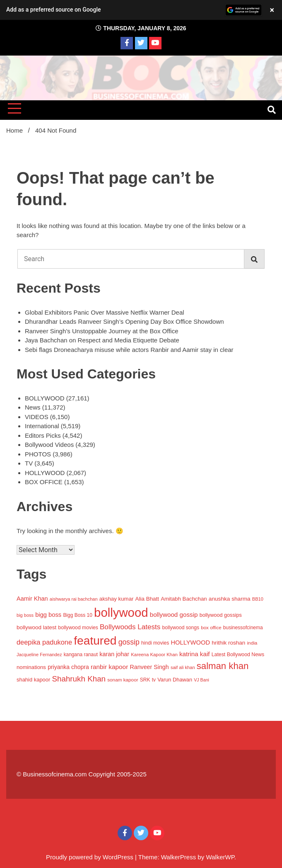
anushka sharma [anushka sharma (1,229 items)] (230, 599)
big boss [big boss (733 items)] (25, 615)
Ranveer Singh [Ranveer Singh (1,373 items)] (149, 667)
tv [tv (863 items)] (154, 680)
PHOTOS (38, 454)
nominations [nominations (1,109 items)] (31, 667)
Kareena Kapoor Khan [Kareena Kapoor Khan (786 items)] (154, 655)
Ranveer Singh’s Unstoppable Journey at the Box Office (102, 331)
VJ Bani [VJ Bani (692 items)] (201, 680)
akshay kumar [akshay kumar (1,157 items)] (117, 599)
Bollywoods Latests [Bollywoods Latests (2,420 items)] (130, 627)
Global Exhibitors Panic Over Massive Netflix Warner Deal (105, 312)
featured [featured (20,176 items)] (95, 641)
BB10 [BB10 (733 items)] (258, 599)
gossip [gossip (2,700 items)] (129, 642)
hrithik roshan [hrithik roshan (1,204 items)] (228, 643)
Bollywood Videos (49, 445)
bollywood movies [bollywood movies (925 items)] (78, 628)
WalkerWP (220, 857)
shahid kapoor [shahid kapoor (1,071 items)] (33, 680)
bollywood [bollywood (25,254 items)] (121, 612)
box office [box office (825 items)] (211, 627)
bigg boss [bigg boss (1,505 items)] (48, 615)
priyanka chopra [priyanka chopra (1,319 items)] (68, 667)
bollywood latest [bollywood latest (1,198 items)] (36, 627)
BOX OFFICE (44, 482)
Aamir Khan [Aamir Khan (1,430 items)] (32, 599)
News (33, 407)
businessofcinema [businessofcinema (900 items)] (243, 628)
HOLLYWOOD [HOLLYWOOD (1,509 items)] (190, 643)
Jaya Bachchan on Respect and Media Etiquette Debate (102, 340)
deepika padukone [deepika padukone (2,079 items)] (44, 642)
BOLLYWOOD (45, 398)
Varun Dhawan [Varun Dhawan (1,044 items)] (175, 680)
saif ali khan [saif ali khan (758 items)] (183, 667)
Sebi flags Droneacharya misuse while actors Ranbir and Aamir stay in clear (129, 350)
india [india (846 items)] (252, 643)
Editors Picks (43, 435)
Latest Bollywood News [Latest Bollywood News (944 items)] (238, 655)
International (42, 426)
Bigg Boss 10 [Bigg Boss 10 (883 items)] (78, 615)
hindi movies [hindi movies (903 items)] (155, 643)
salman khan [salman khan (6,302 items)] (223, 666)
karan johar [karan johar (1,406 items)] (114, 654)
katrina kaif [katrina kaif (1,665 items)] (195, 654)
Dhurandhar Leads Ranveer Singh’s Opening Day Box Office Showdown (124, 321)
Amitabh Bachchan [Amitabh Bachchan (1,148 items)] (184, 599)
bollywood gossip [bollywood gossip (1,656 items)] (174, 615)
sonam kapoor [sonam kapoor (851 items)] (123, 680)
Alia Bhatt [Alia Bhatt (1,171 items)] (147, 599)
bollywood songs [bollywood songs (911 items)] (181, 628)
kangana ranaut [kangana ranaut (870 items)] (81, 655)
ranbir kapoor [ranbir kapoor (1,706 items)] (109, 667)
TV (29, 463)
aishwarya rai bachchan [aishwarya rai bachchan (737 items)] (74, 599)
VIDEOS (37, 417)
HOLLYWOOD (45, 473)
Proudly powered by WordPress (90, 857)
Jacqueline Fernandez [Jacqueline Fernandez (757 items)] (39, 655)
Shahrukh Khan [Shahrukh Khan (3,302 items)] (79, 679)
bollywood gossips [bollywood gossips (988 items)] (221, 615)
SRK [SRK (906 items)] (145, 680)
